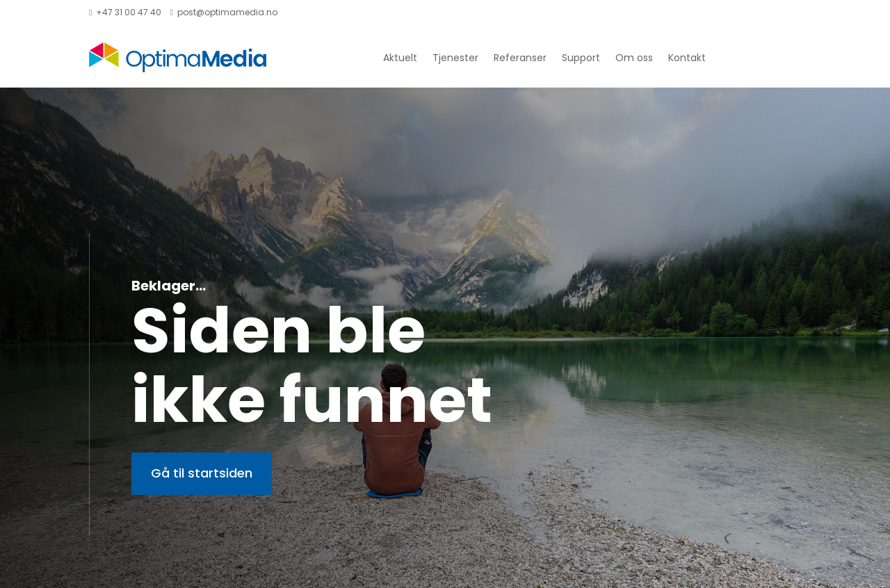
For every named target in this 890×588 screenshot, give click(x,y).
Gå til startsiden (202, 473)
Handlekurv (768, 14)
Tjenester (455, 58)
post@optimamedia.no (223, 12)
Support (581, 58)
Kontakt (687, 58)
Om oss (634, 58)
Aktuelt (400, 58)
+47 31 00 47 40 (125, 12)
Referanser (520, 58)
